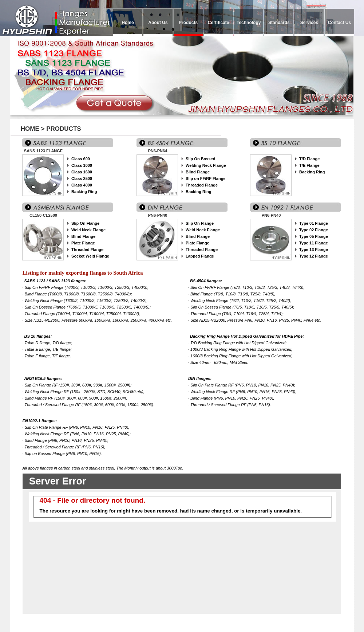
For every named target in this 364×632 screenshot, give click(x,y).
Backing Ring (84, 192)
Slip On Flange (85, 223)
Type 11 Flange (314, 243)
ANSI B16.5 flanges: (43, 378)
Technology (249, 23)
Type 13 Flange (314, 250)
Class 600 (81, 159)
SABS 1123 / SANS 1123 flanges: (56, 281)
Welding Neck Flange (206, 165)
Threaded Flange (202, 185)
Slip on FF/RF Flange (205, 178)
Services (309, 23)
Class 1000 (82, 165)
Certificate (219, 23)
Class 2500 (82, 178)
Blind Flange (198, 172)
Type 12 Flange (314, 256)
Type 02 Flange (314, 230)
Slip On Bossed (200, 159)
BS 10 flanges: (38, 336)
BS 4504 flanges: (206, 281)
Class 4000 (82, 185)
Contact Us (339, 23)
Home (128, 23)
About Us (158, 23)
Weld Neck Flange (88, 230)
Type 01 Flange (314, 223)
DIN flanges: (200, 378)
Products (188, 23)
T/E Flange (309, 165)
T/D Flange (309, 159)
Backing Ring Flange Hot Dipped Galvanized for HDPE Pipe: (247, 336)
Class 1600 (82, 172)
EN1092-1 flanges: (40, 421)
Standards (279, 23)
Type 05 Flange (314, 236)
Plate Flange (83, 243)
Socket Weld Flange (90, 256)
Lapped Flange (200, 256)
